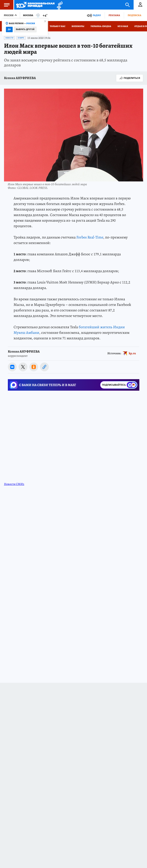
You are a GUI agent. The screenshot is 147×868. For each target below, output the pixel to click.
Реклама (114, 15)
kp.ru (132, 353)
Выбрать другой (25, 29)
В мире (21, 38)
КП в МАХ (123, 26)
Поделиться (130, 78)
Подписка (134, 15)
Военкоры (78, 26)
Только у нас (58, 26)
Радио (97, 15)
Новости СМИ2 (14, 484)
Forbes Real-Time (90, 237)
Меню (5, 5)
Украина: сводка (101, 26)
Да (9, 29)
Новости (9, 38)
